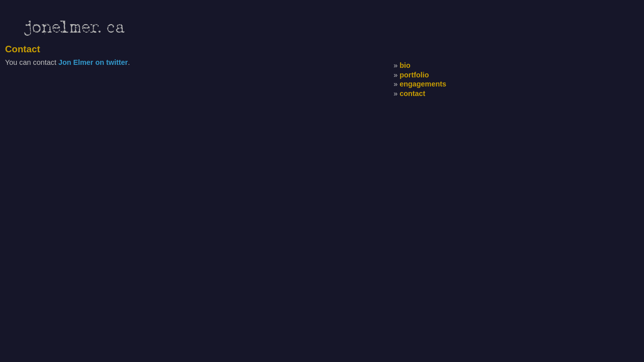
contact (412, 94)
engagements (423, 84)
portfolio (414, 75)
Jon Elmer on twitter (93, 62)
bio (405, 65)
